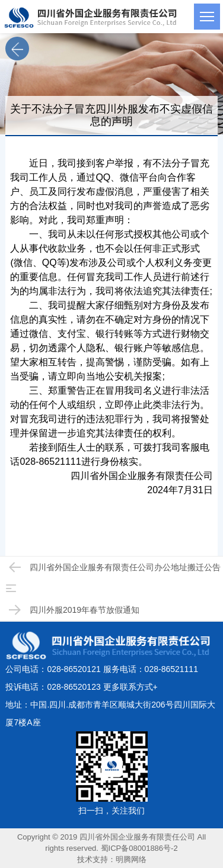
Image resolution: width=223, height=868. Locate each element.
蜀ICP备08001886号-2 (139, 848)
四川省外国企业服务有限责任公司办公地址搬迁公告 (113, 567)
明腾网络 (131, 859)
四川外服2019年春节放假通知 (73, 610)
